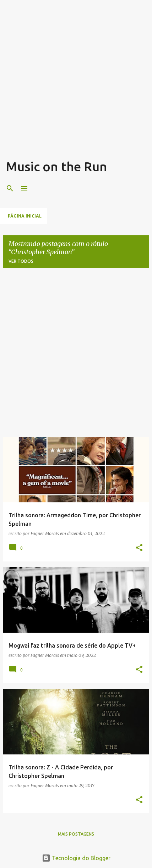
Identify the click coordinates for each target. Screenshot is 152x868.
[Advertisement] (76, 82)
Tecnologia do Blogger (76, 858)
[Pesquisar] (10, 188)
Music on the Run (56, 166)
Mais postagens (76, 834)
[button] (139, 548)
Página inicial (25, 216)
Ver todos (21, 261)
